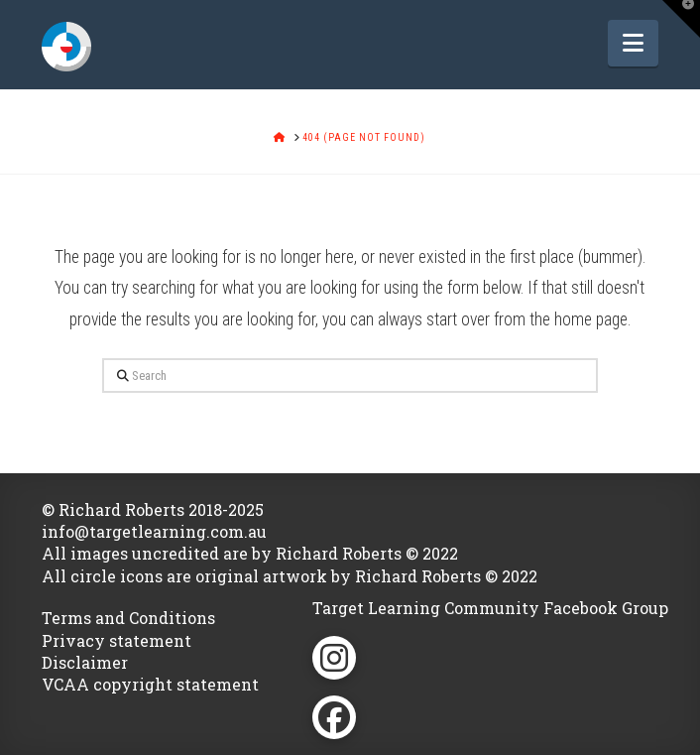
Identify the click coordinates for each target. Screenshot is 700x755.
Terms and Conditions (128, 618)
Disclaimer (85, 662)
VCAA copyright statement (150, 684)
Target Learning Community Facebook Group (490, 608)
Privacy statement (117, 640)
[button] (633, 43)
